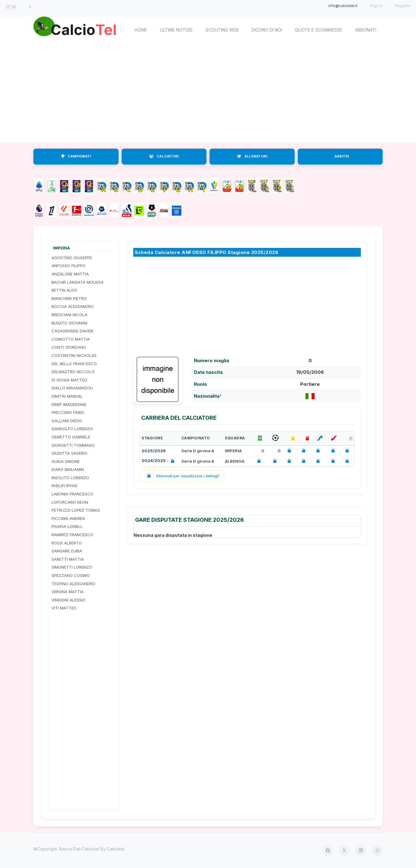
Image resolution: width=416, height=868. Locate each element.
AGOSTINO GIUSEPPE (72, 258)
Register (403, 6)
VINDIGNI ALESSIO (68, 600)
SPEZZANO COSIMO (71, 575)
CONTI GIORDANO (69, 347)
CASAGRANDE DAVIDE (72, 331)
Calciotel (116, 849)
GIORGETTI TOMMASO (73, 445)
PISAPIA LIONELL (67, 526)
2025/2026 (154, 451)
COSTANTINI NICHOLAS (74, 355)
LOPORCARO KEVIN (70, 502)
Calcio (85, 29)
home (141, 30)
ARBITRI (342, 156)
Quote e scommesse (319, 30)
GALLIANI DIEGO (67, 421)
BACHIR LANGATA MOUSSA (78, 282)
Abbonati (366, 30)
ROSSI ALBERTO (67, 543)
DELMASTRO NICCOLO (73, 372)
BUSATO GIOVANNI (69, 323)
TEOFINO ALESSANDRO (73, 584)
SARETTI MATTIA (68, 559)
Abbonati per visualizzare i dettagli (182, 476)
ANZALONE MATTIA (70, 274)
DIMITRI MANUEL (67, 396)
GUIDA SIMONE (66, 461)
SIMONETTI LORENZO (72, 567)
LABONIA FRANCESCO (72, 494)
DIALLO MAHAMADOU (72, 388)
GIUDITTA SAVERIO (69, 453)
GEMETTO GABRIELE (71, 437)
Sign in (376, 6)
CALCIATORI (164, 156)
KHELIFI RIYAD (64, 486)
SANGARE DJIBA (67, 551)
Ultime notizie (176, 30)
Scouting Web (222, 30)
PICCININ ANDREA (68, 518)
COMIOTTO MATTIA (71, 339)
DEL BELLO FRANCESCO (74, 364)
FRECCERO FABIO (68, 412)
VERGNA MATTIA (68, 592)
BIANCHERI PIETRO (69, 298)
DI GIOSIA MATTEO (69, 380)
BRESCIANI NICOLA (69, 315)
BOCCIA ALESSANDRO (73, 306)
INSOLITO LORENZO (70, 478)
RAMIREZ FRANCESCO (72, 535)
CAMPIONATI (76, 156)
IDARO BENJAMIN (68, 469)
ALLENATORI (252, 156)
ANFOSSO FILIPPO (68, 266)
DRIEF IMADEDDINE (69, 404)
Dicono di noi (267, 30)
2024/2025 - (159, 461)
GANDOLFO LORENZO (72, 429)
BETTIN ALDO (64, 290)
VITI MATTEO (64, 608)
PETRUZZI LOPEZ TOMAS (76, 510)
